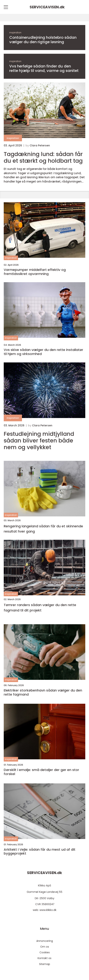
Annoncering (45, 941)
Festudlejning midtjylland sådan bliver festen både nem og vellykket (39, 441)
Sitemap (45, 964)
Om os (45, 947)
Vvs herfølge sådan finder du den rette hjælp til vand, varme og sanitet (44, 68)
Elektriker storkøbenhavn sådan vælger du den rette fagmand (43, 692)
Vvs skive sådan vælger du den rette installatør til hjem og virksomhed (43, 352)
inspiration (15, 33)
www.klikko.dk (48, 910)
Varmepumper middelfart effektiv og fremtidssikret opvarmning (35, 272)
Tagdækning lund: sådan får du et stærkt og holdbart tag (43, 157)
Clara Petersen (40, 145)
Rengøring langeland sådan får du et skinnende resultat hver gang (43, 529)
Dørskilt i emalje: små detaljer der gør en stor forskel (41, 772)
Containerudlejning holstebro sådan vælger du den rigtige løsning (43, 40)
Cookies (45, 952)
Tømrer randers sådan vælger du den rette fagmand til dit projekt (40, 608)
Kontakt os (44, 958)
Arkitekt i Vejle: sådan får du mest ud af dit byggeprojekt (40, 852)
